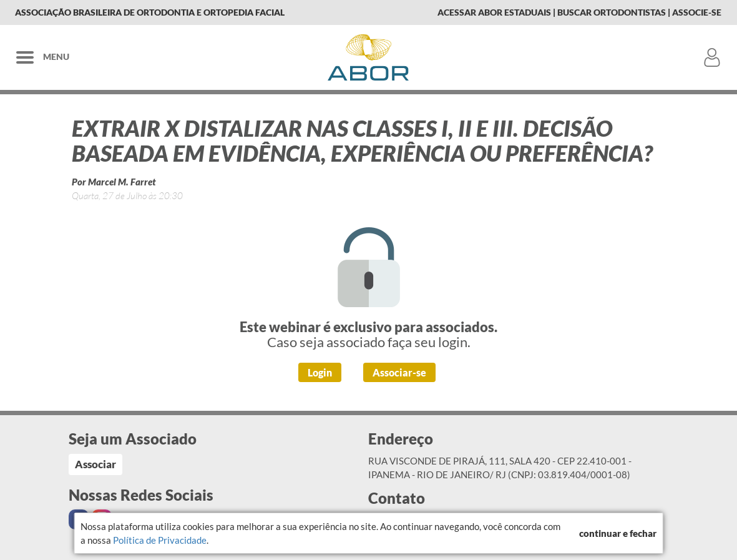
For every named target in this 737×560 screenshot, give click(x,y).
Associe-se (697, 12)
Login (320, 372)
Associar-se (399, 372)
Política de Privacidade (160, 540)
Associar (95, 464)
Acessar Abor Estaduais (494, 12)
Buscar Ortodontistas (612, 12)
